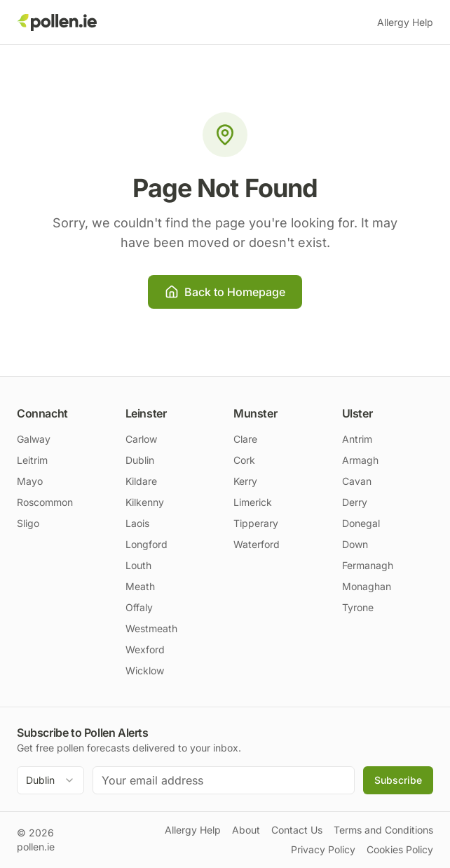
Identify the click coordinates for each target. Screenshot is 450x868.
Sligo (28, 523)
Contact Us (297, 830)
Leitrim (32, 460)
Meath (140, 586)
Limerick (253, 502)
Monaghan (367, 586)
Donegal (361, 523)
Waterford (257, 544)
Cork (244, 460)
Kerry (245, 481)
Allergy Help (405, 22)
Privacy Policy (323, 849)
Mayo (30, 481)
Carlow (141, 439)
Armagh (360, 460)
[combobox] (50, 780)
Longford (146, 544)
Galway (34, 439)
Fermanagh (368, 565)
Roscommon (45, 502)
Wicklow (145, 670)
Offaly (139, 607)
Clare (245, 439)
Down (355, 544)
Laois (137, 523)
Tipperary (256, 523)
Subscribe (398, 780)
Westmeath (151, 628)
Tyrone (358, 607)
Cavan (357, 481)
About (246, 830)
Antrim (357, 439)
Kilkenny (145, 502)
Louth (138, 565)
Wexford (145, 649)
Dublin (140, 460)
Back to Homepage (225, 292)
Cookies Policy (400, 849)
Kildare (141, 481)
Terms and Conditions (383, 830)
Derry (355, 502)
